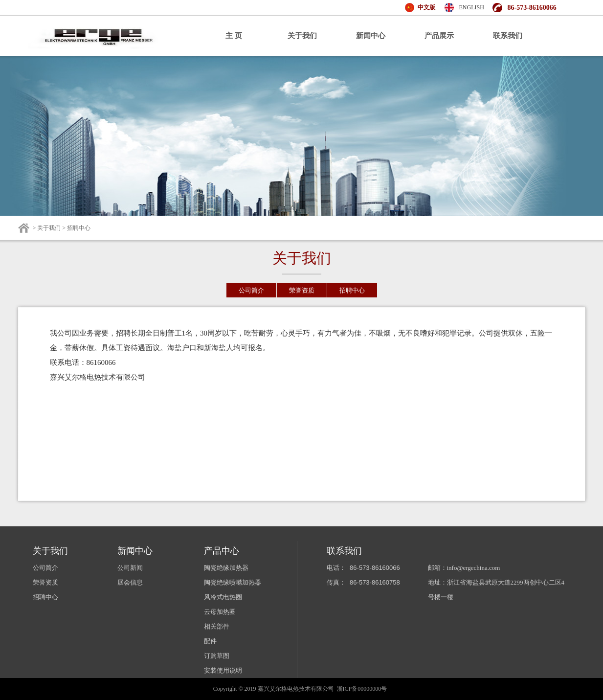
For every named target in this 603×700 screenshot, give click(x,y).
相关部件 (217, 626)
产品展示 (439, 36)
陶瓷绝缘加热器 (226, 568)
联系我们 (508, 36)
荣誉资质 (302, 290)
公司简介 (251, 290)
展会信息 (130, 582)
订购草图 (217, 656)
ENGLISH (472, 7)
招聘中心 (352, 290)
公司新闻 (130, 568)
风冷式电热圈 (223, 597)
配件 (210, 641)
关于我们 (302, 36)
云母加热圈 (220, 612)
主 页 (234, 36)
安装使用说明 (223, 670)
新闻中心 (371, 36)
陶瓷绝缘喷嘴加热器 (233, 582)
